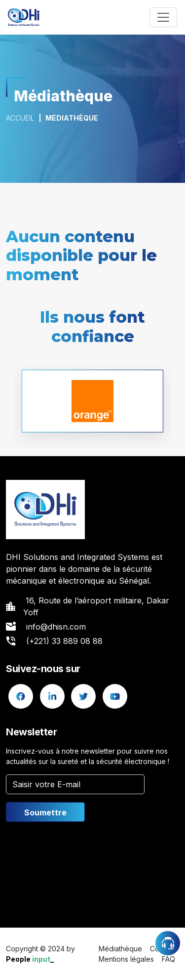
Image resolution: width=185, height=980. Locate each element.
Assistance (168, 943)
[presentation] (81, 869)
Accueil (20, 118)
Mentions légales (126, 959)
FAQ (168, 959)
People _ (30, 959)
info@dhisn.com (56, 627)
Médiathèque (120, 949)
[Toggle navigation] (163, 17)
